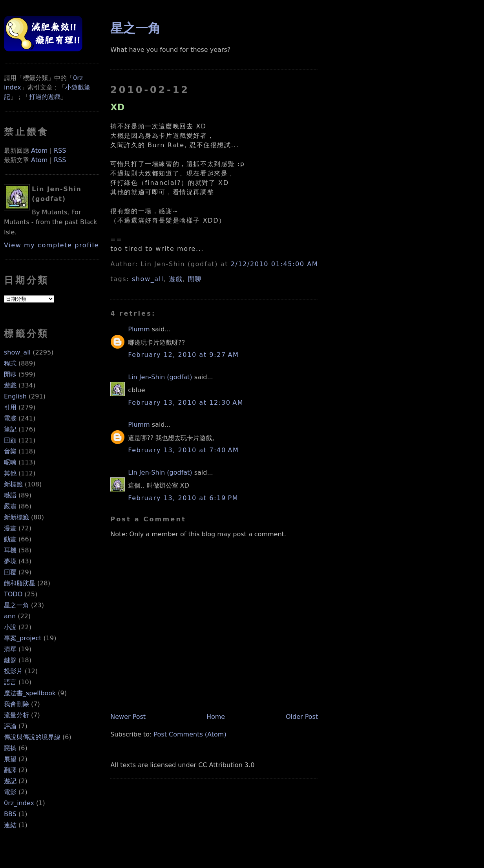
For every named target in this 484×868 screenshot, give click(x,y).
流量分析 (16, 715)
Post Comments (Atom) (190, 734)
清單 (10, 649)
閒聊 (10, 374)
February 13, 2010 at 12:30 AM (186, 403)
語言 (10, 682)
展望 (10, 759)
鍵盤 (10, 660)
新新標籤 (16, 517)
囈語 (10, 495)
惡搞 (10, 748)
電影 (10, 792)
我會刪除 (16, 704)
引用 (10, 407)
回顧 (10, 440)
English (15, 396)
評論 (10, 726)
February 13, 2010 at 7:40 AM (183, 450)
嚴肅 (10, 506)
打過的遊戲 (45, 97)
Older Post (302, 717)
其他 (10, 473)
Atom (39, 151)
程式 (10, 363)
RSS (60, 151)
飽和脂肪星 (20, 583)
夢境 (10, 561)
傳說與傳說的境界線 (32, 737)
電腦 (10, 418)
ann (10, 616)
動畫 (10, 539)
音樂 (10, 451)
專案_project (23, 638)
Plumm (139, 329)
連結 (10, 825)
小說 (10, 627)
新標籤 (13, 484)
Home (216, 717)
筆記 (10, 429)
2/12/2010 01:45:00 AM (274, 264)
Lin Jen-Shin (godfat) (160, 377)
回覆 (10, 572)
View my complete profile (51, 245)
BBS (10, 814)
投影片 (13, 671)
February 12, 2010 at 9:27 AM (183, 355)
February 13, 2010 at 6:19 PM (183, 498)
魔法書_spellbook (30, 693)
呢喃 (10, 462)
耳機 (10, 550)
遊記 (10, 781)
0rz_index (19, 803)
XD (117, 107)
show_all (17, 352)
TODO (13, 594)
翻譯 (10, 770)
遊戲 (10, 385)
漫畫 (10, 528)
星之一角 (16, 605)
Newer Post (128, 717)
